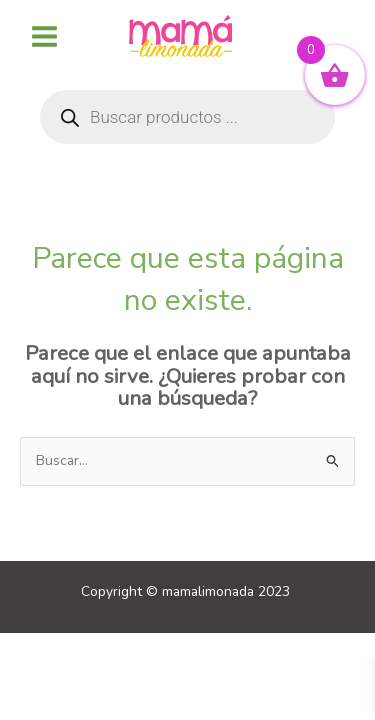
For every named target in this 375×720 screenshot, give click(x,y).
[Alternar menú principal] (44, 36)
